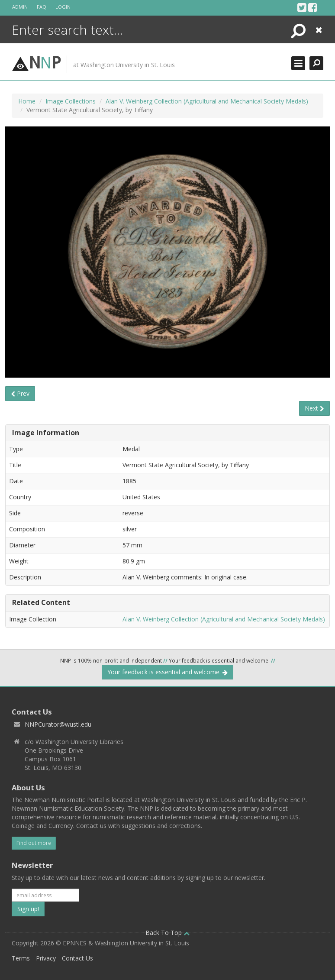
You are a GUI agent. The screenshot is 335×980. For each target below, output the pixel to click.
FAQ (42, 7)
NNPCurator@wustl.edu (58, 724)
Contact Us (77, 958)
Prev (20, 393)
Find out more (34, 843)
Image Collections (71, 101)
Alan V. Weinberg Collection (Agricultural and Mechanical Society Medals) (207, 101)
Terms (21, 958)
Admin (20, 7)
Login (63, 7)
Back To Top (167, 933)
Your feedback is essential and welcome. (167, 672)
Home (27, 101)
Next (314, 408)
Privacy (46, 958)
